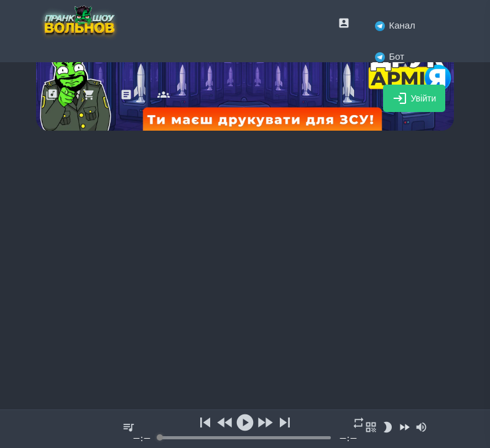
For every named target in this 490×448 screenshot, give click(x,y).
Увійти (414, 98)
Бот (390, 56)
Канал (395, 25)
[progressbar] (245, 438)
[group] (245, 429)
